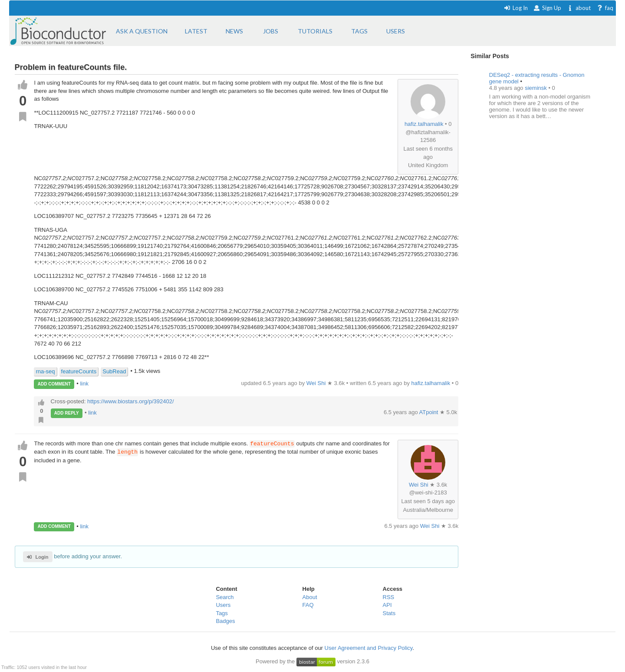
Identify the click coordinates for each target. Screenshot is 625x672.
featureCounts (79, 371)
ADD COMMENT (54, 384)
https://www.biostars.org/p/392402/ (130, 401)
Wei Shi (419, 485)
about (579, 8)
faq (605, 8)
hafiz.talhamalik (424, 124)
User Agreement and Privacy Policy (369, 648)
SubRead (114, 371)
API (387, 605)
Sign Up (547, 8)
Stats (389, 613)
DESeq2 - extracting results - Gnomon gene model (537, 78)
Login (38, 557)
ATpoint (429, 412)
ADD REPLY (67, 413)
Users (223, 605)
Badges (225, 621)
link (84, 384)
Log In (516, 8)
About (310, 597)
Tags (222, 613)
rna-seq (45, 371)
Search (225, 597)
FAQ (308, 605)
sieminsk (536, 88)
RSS (389, 597)
